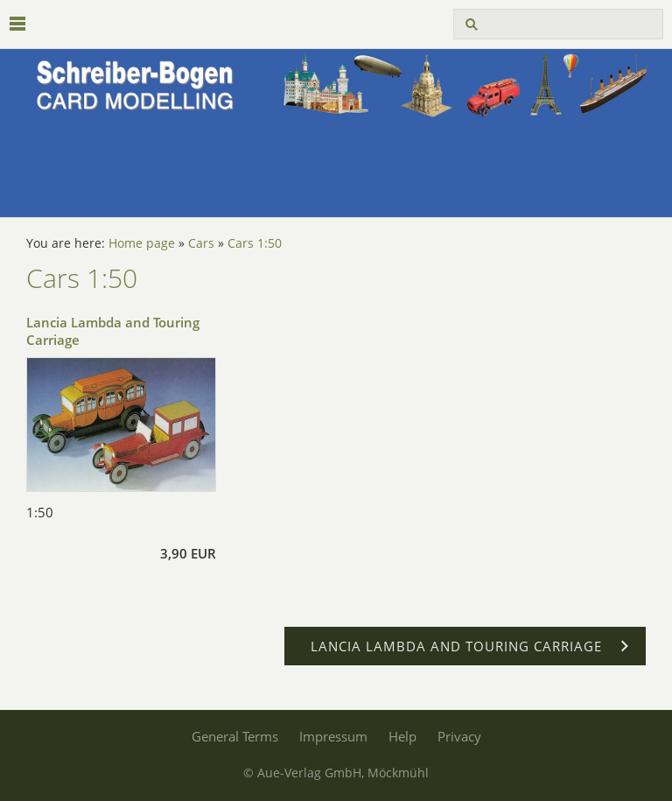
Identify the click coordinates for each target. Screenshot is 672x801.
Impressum (333, 736)
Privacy (459, 736)
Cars (201, 243)
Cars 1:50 (255, 243)
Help (402, 736)
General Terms (235, 736)
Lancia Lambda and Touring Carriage (113, 331)
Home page (142, 243)
